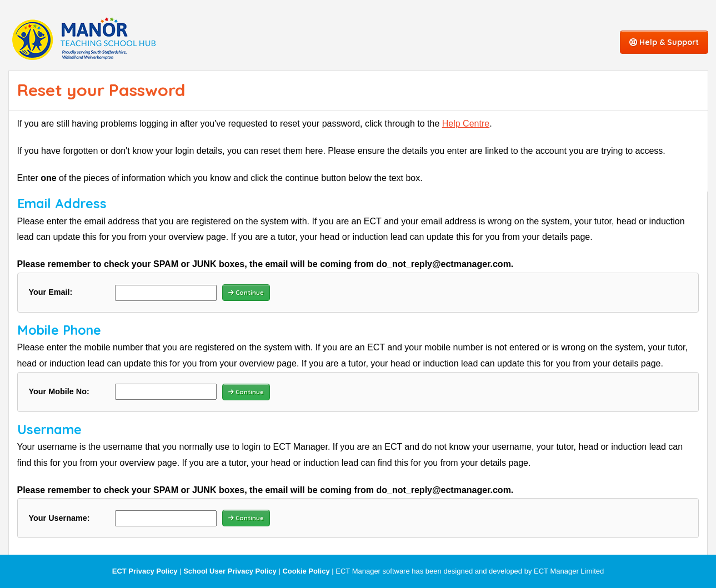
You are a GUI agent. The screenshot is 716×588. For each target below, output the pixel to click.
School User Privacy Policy (230, 571)
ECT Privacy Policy (145, 571)
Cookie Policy (306, 571)
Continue (246, 293)
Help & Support (664, 42)
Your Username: (59, 518)
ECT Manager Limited (569, 571)
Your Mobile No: (59, 391)
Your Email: (51, 292)
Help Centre (466, 124)
